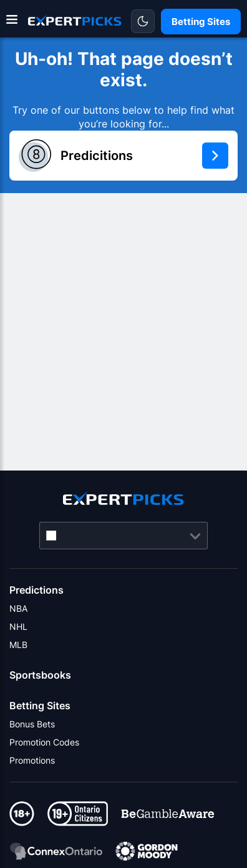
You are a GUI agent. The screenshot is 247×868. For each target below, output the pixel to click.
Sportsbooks (40, 675)
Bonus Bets (32, 724)
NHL (18, 626)
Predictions (36, 590)
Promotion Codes (44, 742)
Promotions (32, 760)
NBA (18, 608)
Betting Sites (40, 706)
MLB (18, 645)
